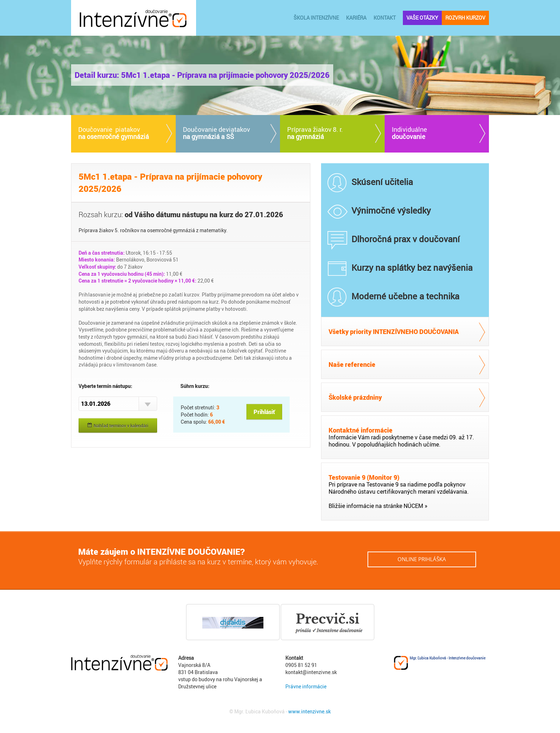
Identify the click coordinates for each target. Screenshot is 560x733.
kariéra (356, 18)
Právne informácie (306, 686)
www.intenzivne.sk (309, 711)
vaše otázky (422, 18)
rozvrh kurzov (465, 18)
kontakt (385, 18)
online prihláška (422, 559)
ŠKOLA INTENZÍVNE (316, 18)
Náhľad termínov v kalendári (118, 425)
